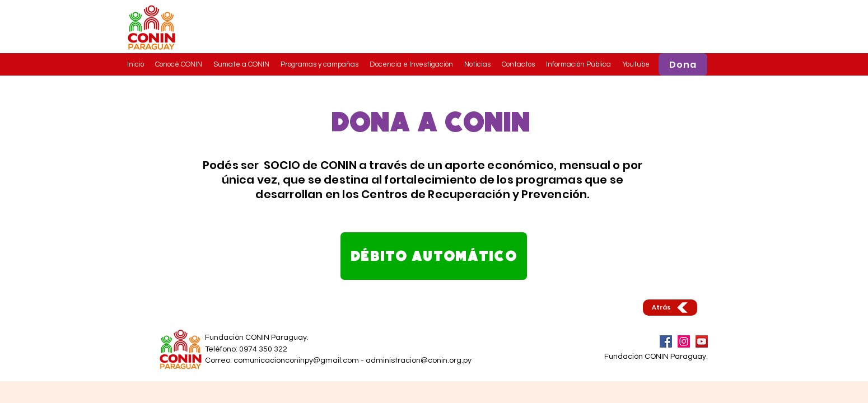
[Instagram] (684, 341)
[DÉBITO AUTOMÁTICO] (434, 256)
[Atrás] (670, 308)
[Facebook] (666, 341)
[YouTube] (702, 341)
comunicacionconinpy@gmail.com (296, 360)
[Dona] (683, 64)
